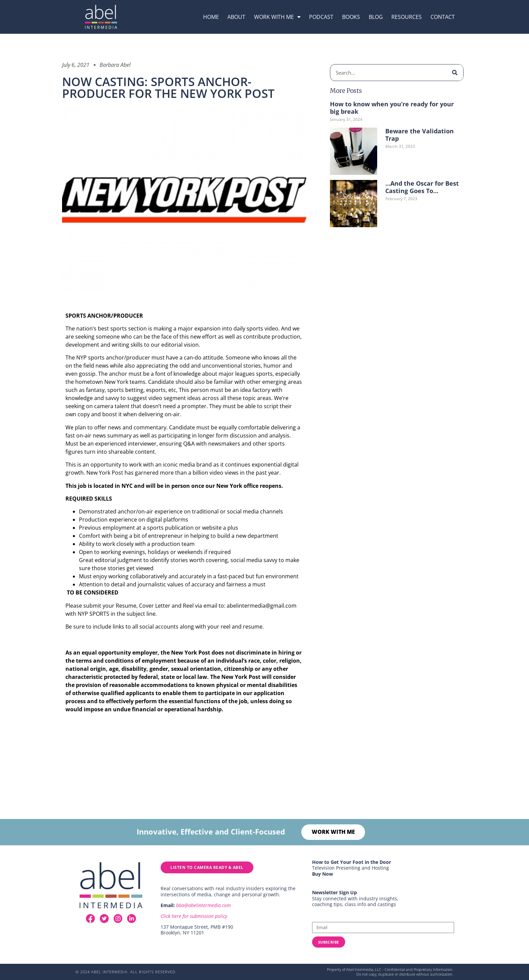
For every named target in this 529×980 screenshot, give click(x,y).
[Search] (455, 73)
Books (351, 17)
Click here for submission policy (194, 916)
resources (407, 17)
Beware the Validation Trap (420, 135)
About (236, 17)
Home (211, 17)
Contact (443, 17)
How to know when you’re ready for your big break (392, 108)
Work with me (277, 17)
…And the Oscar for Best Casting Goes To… (422, 187)
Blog (376, 17)
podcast (321, 17)
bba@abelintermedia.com (203, 906)
